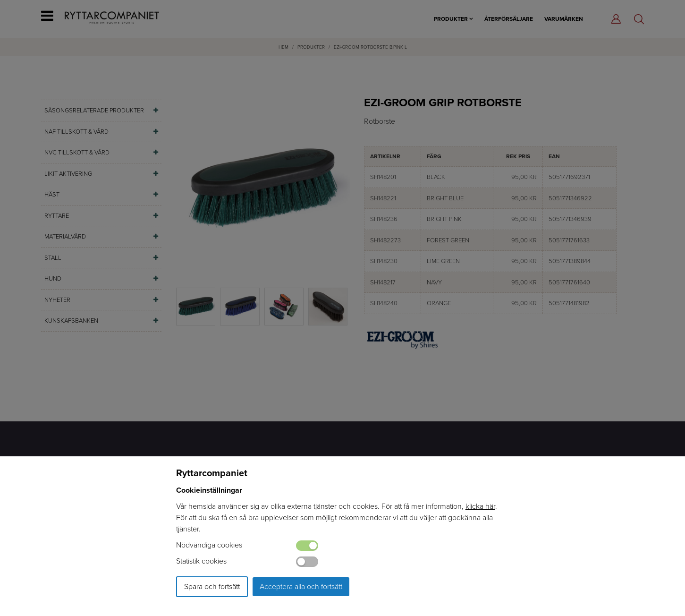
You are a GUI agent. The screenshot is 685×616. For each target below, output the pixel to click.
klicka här (480, 506)
